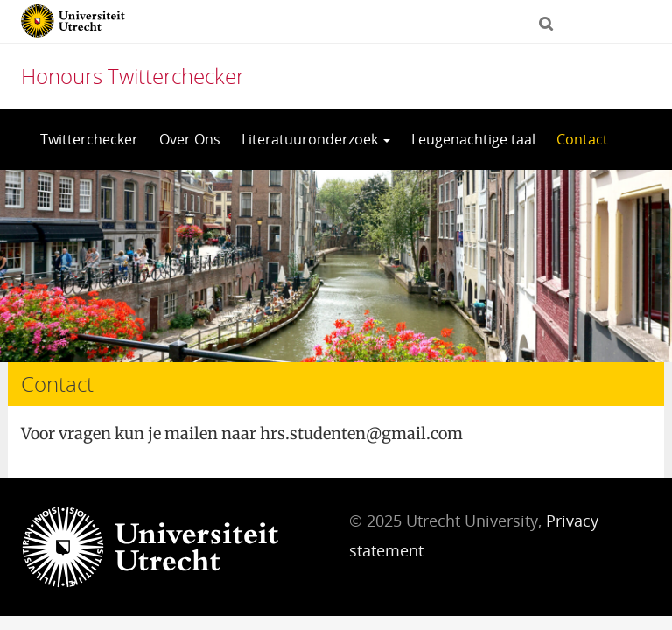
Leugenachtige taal (473, 139)
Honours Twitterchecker (133, 76)
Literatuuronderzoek (316, 139)
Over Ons (190, 139)
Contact (582, 139)
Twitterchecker (89, 139)
